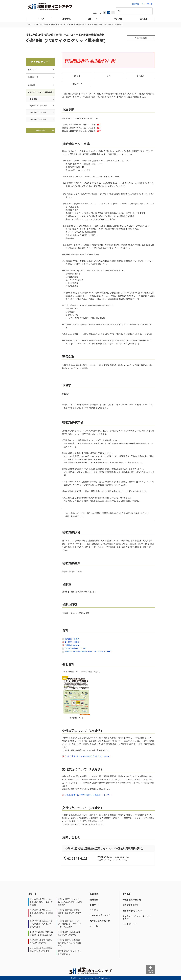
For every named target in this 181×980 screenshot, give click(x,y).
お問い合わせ (77, 84)
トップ (30, 25)
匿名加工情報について (133, 911)
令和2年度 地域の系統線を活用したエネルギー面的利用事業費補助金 (61, 25)
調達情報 (94, 900)
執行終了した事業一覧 (100, 921)
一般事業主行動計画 (132, 900)
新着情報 (94, 894)
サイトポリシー (130, 924)
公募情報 (77, 76)
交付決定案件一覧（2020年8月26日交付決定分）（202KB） (88, 795)
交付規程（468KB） (73, 642)
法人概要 (127, 894)
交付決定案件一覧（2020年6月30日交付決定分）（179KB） (88, 756)
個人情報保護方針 (131, 905)
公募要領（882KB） (73, 645)
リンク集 (94, 926)
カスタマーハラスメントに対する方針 (137, 917)
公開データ (95, 905)
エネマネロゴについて (100, 915)
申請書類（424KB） (73, 639)
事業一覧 (32, 894)
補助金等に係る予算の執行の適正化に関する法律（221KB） (88, 652)
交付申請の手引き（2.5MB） (76, 648)
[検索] (134, 11)
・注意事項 (94, 910)
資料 (108, 76)
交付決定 (140, 76)
